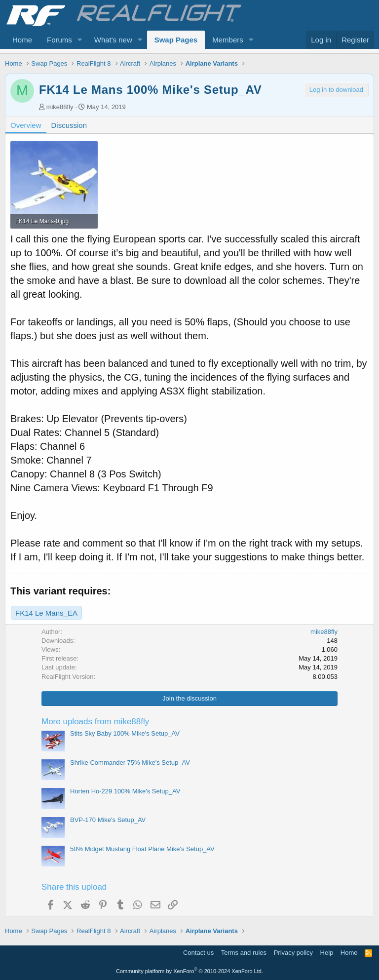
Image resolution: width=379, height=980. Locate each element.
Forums (59, 40)
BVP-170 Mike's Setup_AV (108, 820)
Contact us (198, 953)
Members (228, 40)
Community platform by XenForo (189, 971)
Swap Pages (176, 40)
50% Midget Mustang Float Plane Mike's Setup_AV (142, 849)
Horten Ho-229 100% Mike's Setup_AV (125, 791)
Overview (26, 125)
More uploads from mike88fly (95, 722)
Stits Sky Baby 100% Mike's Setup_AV (125, 733)
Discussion (69, 125)
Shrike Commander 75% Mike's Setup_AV (130, 763)
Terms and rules (244, 953)
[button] (80, 40)
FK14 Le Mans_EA (46, 613)
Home (22, 40)
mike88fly (60, 107)
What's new (113, 40)
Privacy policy (293, 953)
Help (327, 953)
